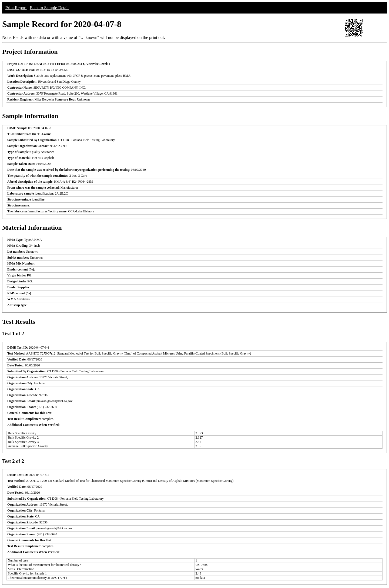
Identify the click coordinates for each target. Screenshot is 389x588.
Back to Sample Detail (49, 8)
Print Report (16, 8)
